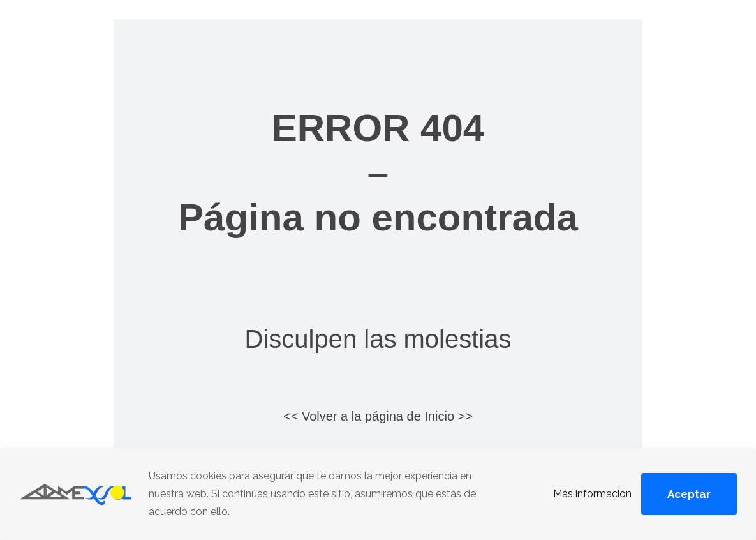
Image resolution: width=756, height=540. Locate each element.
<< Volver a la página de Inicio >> (378, 416)
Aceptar (689, 494)
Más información (592, 494)
